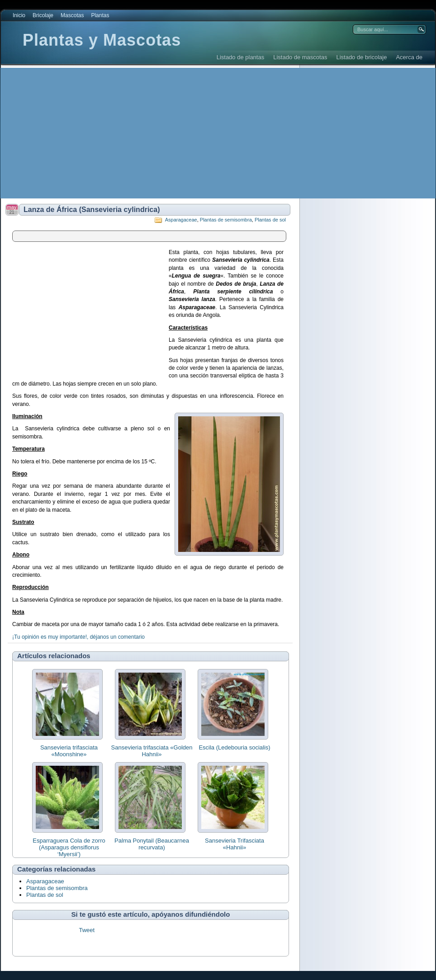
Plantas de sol (270, 220)
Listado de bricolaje (361, 57)
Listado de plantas (241, 57)
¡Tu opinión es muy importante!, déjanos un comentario (78, 637)
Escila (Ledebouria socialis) (234, 747)
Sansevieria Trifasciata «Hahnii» (235, 844)
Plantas (100, 15)
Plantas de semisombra (226, 220)
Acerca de (409, 57)
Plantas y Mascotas (102, 40)
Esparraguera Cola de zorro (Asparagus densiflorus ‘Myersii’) (69, 847)
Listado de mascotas (300, 57)
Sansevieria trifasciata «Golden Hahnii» (152, 751)
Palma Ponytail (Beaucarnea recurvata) (152, 844)
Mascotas (72, 15)
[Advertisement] (164, 133)
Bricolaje (43, 15)
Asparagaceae (181, 220)
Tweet (87, 930)
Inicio (19, 15)
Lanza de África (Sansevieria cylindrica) (92, 210)
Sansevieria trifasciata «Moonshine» (69, 751)
